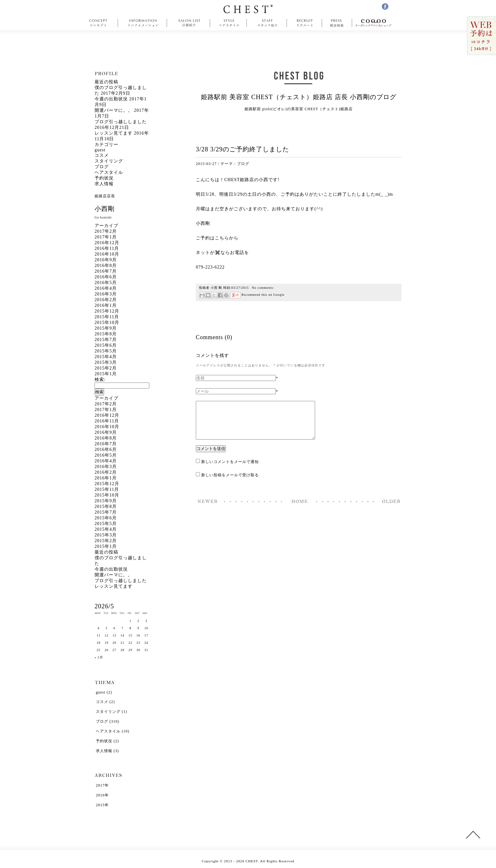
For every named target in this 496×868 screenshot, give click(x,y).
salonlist (189, 23)
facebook (385, 6)
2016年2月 (106, 300)
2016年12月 (107, 243)
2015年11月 (107, 317)
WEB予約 (481, 36)
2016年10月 (107, 254)
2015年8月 (106, 334)
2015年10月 (107, 323)
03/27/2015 (240, 288)
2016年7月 (106, 271)
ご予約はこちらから (217, 238)
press (337, 23)
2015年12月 (107, 311)
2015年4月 (106, 357)
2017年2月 (106, 231)
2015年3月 (106, 362)
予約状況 (104, 178)
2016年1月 (106, 305)
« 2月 (99, 657)
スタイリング (109, 161)
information (143, 23)
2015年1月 (106, 374)
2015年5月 (106, 351)
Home (300, 509)
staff (267, 23)
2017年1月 (106, 237)
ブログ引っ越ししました (121, 122)
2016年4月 (106, 288)
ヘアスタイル (109, 172)
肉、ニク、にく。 (208, 509)
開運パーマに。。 (114, 110)
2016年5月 (106, 283)
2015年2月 (106, 368)
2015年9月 (106, 328)
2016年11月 (107, 248)
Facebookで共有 (220, 295)
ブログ (243, 164)
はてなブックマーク (208, 295)
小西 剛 (217, 288)
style (228, 23)
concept (100, 23)
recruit (304, 23)
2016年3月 (106, 294)
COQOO (375, 23)
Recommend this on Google (257, 295)
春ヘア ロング (389, 509)
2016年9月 (106, 260)
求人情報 (104, 184)
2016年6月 (106, 277)
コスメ (102, 155)
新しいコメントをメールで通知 (230, 469)
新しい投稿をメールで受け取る (230, 483)
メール (202, 295)
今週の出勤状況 (111, 99)
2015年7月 (106, 340)
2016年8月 (106, 266)
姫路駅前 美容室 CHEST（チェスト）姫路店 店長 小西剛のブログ (298, 97)
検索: (100, 380)
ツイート (214, 295)
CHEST (248, 9)
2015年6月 (106, 345)
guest (100, 150)
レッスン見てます (114, 133)
